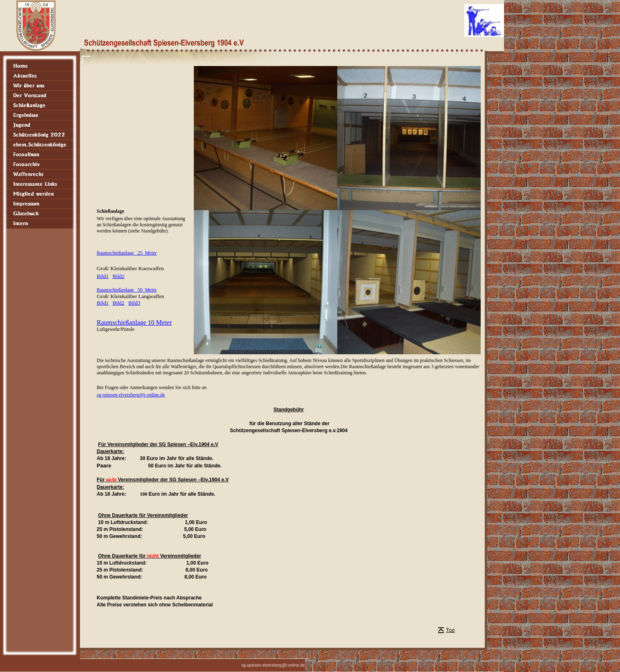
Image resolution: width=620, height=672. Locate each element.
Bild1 (103, 276)
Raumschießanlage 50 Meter (127, 290)
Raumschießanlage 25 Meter (127, 253)
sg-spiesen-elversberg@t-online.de (131, 395)
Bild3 (134, 303)
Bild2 (119, 276)
